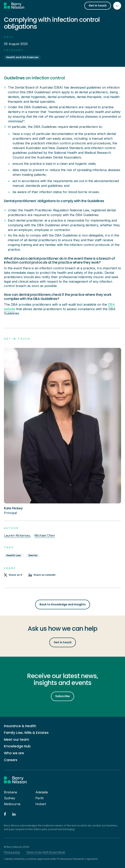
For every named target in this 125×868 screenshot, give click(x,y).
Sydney (10, 798)
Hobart (41, 804)
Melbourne (12, 804)
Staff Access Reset (54, 852)
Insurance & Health (20, 726)
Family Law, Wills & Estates (26, 733)
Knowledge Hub (17, 746)
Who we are (14, 753)
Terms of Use (34, 852)
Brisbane (11, 792)
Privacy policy (12, 852)
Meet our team (17, 740)
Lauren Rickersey (17, 535)
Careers (11, 760)
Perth (40, 798)
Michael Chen (45, 535)
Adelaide (42, 792)
